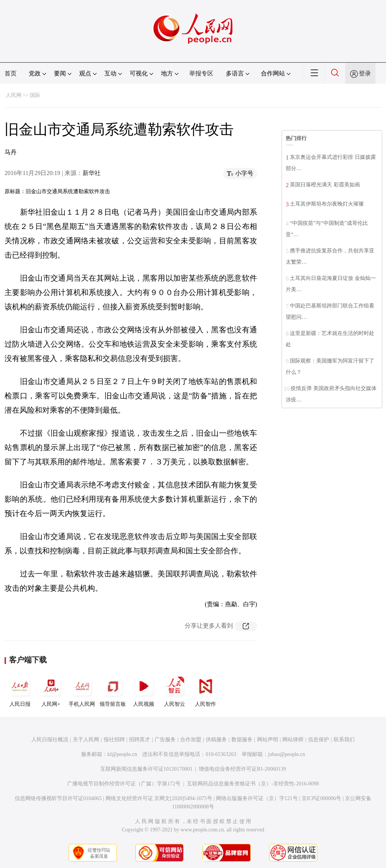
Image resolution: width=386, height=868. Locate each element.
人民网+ (51, 690)
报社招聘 (114, 740)
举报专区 (201, 73)
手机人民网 (82, 690)
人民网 (14, 95)
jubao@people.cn (286, 754)
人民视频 (144, 690)
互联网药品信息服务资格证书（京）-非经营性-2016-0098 (253, 784)
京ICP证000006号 (322, 798)
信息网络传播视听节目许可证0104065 (58, 798)
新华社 (92, 173)
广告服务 (165, 740)
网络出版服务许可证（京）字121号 (257, 798)
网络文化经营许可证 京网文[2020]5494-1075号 (159, 798)
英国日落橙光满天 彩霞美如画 (325, 185)
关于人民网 (86, 740)
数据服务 (242, 740)
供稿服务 (216, 740)
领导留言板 (113, 690)
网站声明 (268, 740)
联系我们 (344, 740)
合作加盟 (191, 740)
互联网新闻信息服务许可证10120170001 (146, 769)
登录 (365, 73)
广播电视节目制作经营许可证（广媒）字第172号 (124, 784)
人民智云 (175, 690)
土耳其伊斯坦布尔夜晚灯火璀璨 (327, 204)
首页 (11, 73)
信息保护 (319, 740)
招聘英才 (139, 740)
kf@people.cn (122, 754)
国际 (35, 95)
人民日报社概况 (50, 740)
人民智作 (205, 690)
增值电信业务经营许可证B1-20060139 (242, 769)
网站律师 (293, 740)
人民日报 (20, 690)
